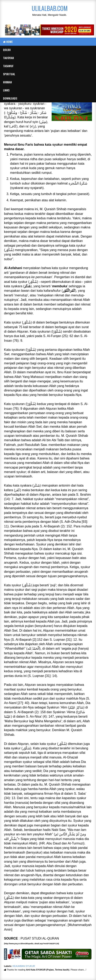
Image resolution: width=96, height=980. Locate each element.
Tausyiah (8, 58)
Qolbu (7, 50)
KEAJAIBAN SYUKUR (24, 966)
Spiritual (9, 74)
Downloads (10, 98)
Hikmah (7, 82)
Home (8, 42)
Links (6, 90)
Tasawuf (8, 66)
